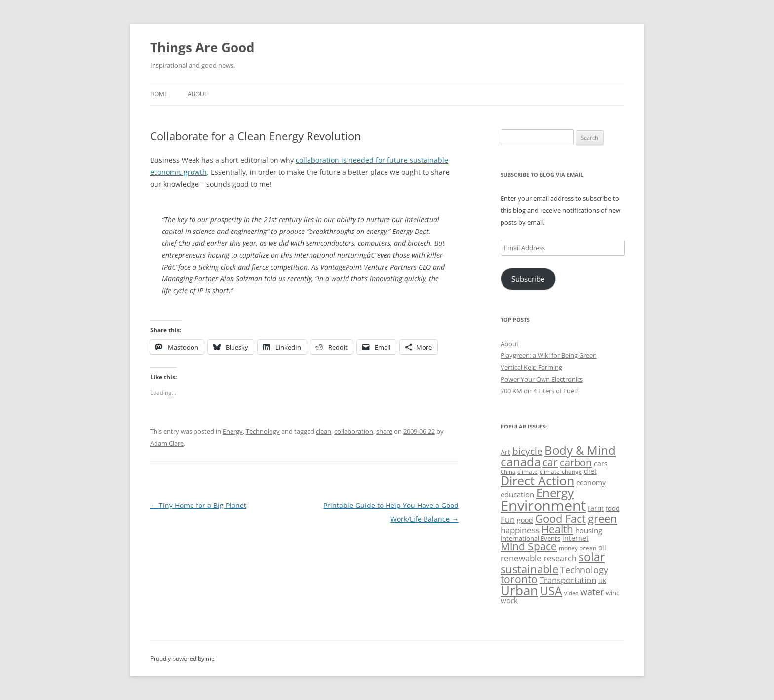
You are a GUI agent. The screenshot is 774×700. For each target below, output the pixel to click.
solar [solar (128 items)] (592, 557)
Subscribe (528, 279)
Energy (233, 431)
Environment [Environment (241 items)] (543, 506)
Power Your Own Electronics (542, 379)
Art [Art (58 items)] (505, 452)
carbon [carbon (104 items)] (576, 462)
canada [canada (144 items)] (521, 462)
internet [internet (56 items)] (576, 538)
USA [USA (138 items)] (551, 591)
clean (324, 431)
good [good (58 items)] (525, 520)
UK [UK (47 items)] (602, 581)
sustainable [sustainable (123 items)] (529, 569)
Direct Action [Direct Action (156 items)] (537, 481)
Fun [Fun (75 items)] (508, 520)
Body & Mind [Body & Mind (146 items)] (580, 450)
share (384, 431)
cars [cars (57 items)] (601, 463)
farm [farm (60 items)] (596, 508)
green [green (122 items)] (602, 518)
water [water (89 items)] (592, 592)
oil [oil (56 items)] (602, 548)
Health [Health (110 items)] (557, 529)
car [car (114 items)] (550, 462)
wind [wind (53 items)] (613, 593)
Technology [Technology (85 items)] (584, 570)
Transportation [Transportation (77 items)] (568, 580)
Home (159, 94)
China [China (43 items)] (508, 472)
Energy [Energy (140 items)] (555, 493)
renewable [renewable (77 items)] (521, 558)
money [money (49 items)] (568, 548)
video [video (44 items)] (571, 593)
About (198, 94)
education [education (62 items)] (517, 494)
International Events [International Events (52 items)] (530, 538)
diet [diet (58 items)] (590, 471)
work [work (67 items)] (509, 600)
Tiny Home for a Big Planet (198, 505)
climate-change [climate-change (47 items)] (561, 472)
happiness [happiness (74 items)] (520, 530)
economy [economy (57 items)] (591, 483)
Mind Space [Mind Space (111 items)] (529, 546)
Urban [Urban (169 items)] (519, 590)
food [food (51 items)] (613, 508)
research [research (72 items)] (560, 558)
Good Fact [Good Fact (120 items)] (561, 519)
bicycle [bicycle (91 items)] (527, 451)
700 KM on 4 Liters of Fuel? (540, 391)
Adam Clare (167, 443)
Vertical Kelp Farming (531, 367)
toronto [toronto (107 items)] (519, 579)
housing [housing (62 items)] (589, 530)
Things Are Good (202, 47)
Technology (263, 431)
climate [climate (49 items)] (527, 472)
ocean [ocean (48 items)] (588, 548)
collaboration (354, 431)
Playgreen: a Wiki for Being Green (549, 355)
